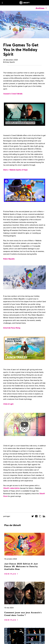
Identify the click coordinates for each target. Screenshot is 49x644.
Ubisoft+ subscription (11, 488)
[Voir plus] (10, 574)
